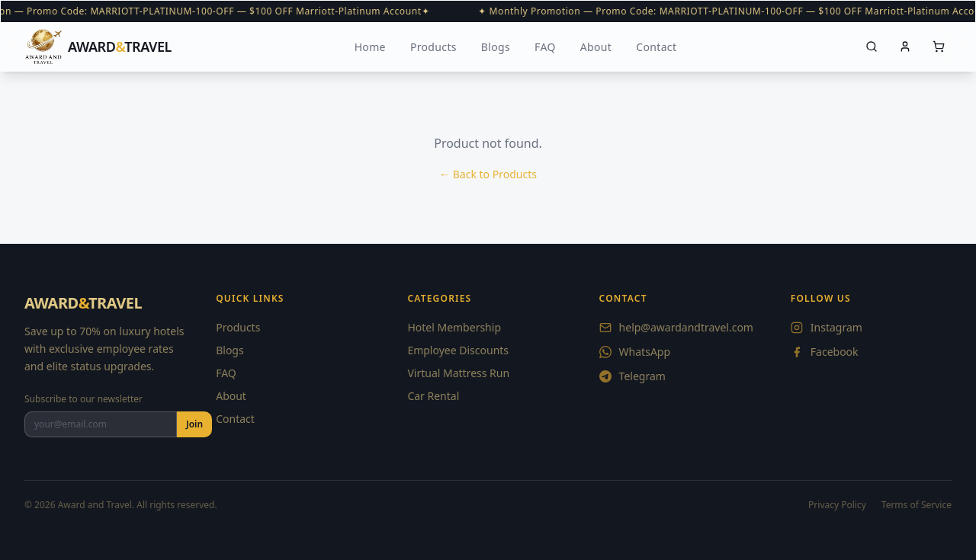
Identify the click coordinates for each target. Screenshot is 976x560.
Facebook (825, 352)
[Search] (872, 46)
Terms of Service (917, 505)
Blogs (496, 47)
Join (194, 424)
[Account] (905, 46)
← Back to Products (488, 174)
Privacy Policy (837, 505)
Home (370, 47)
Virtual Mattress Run (458, 373)
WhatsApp (635, 352)
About (596, 47)
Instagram (827, 327)
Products (433, 47)
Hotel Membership (454, 327)
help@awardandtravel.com (676, 327)
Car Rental (433, 396)
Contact (656, 47)
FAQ (545, 47)
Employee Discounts (458, 350)
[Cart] (939, 46)
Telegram (632, 376)
